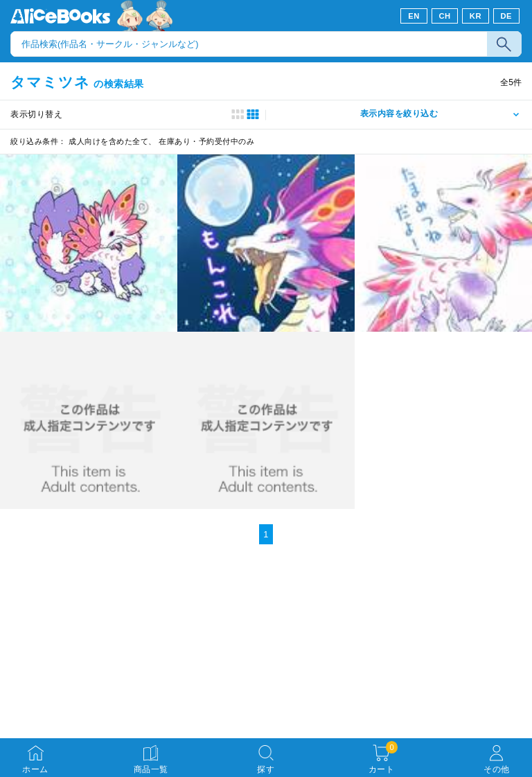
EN (414, 16)
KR (476, 16)
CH (444, 16)
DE (507, 16)
